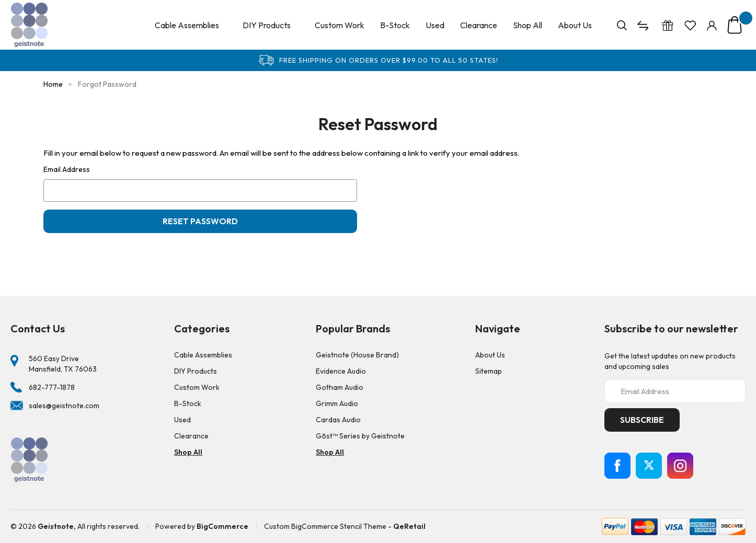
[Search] (622, 25)
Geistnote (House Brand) (357, 355)
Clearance (479, 25)
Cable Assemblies (191, 25)
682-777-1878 (52, 387)
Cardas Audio (338, 420)
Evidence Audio (341, 371)
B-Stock (395, 25)
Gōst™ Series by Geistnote (360, 436)
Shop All (528, 25)
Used (435, 25)
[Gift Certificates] (668, 25)
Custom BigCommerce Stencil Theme (325, 526)
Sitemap (489, 371)
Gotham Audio (340, 387)
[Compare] (644, 25)
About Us (575, 25)
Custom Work (340, 25)
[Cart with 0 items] (735, 25)
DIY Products (271, 25)
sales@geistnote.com (64, 406)
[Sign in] (712, 25)
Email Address (67, 169)
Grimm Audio (337, 403)
